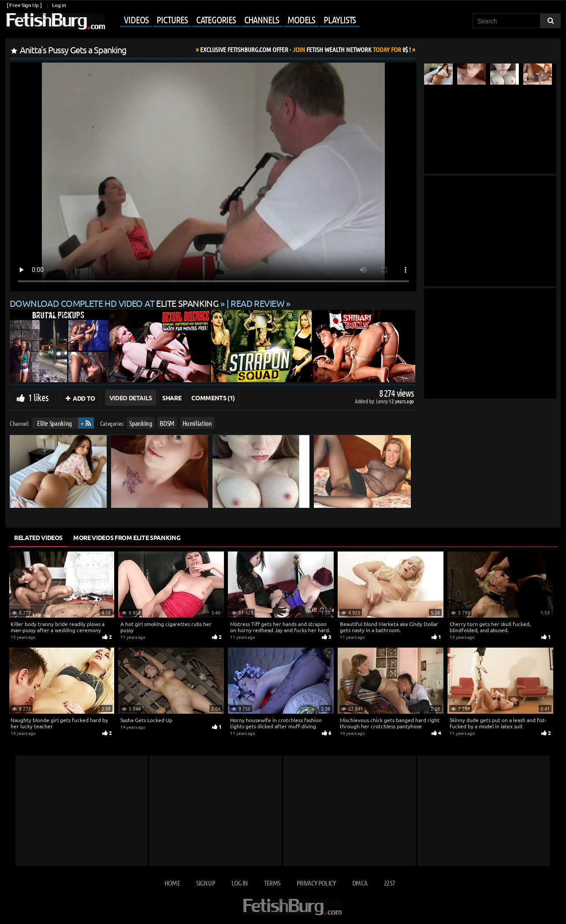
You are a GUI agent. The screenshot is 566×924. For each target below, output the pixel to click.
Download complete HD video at (115, 303)
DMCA (360, 883)
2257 (389, 883)
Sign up (205, 883)
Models (301, 19)
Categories (216, 19)
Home (172, 883)
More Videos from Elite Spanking (127, 537)
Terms (272, 883)
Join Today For (305, 49)
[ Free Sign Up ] (24, 5)
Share (172, 398)
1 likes (38, 397)
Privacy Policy (316, 883)
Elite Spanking (54, 423)
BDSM (167, 423)
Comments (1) (213, 398)
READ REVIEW (257, 303)
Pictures (172, 19)
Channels (262, 19)
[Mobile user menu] (233, 20)
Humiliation (197, 423)
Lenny (382, 401)
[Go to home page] (55, 21)
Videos (136, 19)
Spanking (140, 423)
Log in (59, 5)
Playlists (340, 19)
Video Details (131, 398)
